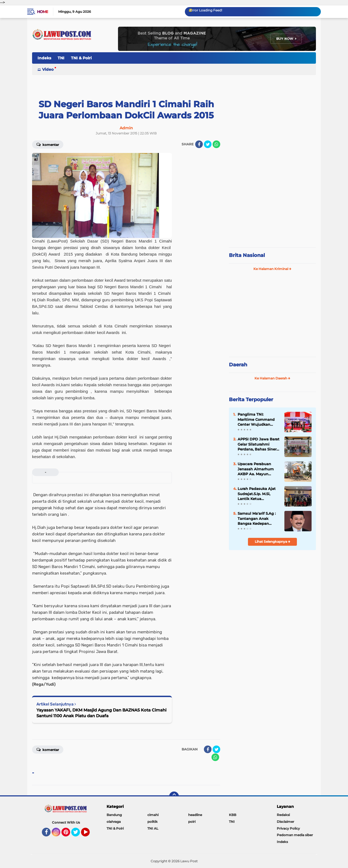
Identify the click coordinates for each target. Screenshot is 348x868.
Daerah (238, 365)
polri (192, 822)
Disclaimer (285, 822)
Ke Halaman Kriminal (272, 269)
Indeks (44, 58)
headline (195, 815)
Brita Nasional (247, 255)
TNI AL (153, 828)
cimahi (153, 815)
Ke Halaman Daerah (272, 378)
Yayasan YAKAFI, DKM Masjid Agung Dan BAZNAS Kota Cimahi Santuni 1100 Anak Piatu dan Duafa (101, 713)
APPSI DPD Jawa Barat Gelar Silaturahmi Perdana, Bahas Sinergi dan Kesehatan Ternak (259, 444)
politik (153, 822)
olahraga (114, 822)
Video (48, 69)
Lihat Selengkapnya (273, 542)
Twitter (78, 835)
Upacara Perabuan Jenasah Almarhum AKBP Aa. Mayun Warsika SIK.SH (256, 469)
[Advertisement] (272, 207)
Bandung (114, 815)
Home (43, 12)
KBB (233, 815)
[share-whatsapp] (216, 144)
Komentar (48, 144)
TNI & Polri (81, 58)
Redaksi (283, 815)
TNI (61, 58)
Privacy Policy (288, 828)
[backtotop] (174, 796)
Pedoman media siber (295, 835)
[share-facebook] (199, 144)
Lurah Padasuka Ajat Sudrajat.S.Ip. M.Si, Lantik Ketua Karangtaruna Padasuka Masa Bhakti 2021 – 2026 (259, 494)
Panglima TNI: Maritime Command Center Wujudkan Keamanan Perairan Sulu (256, 419)
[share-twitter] (208, 144)
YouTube (89, 835)
